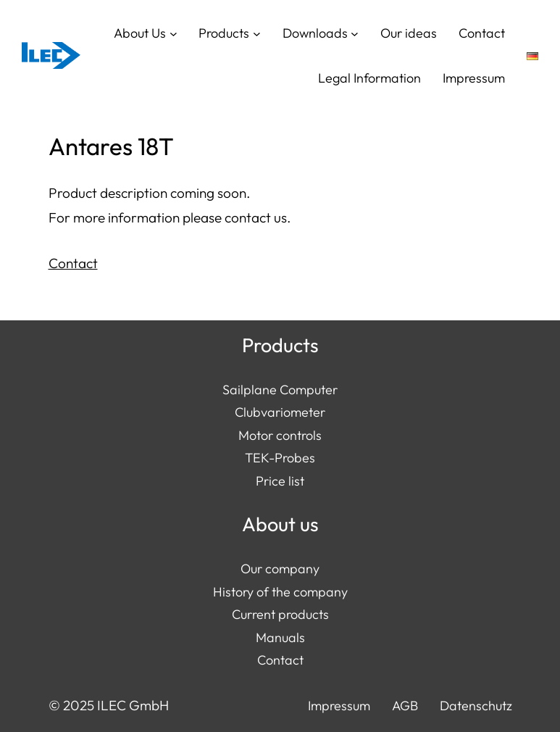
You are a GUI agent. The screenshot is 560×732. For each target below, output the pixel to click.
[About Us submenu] (174, 33)
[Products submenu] (257, 33)
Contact (73, 263)
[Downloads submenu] (355, 33)
